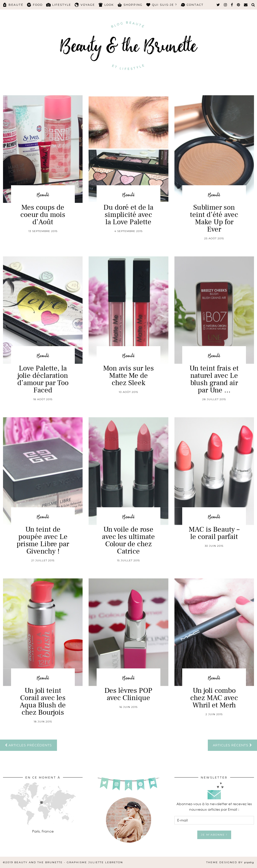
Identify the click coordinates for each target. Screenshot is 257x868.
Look (109, 5)
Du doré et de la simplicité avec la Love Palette (128, 215)
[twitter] (218, 5)
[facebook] (232, 5)
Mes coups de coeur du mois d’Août (43, 215)
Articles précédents (28, 745)
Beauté (16, 5)
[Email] (246, 5)
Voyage (88, 5)
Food (38, 5)
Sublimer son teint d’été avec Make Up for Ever (214, 218)
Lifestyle (62, 5)
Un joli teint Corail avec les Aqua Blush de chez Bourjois (43, 701)
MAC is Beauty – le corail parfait (214, 533)
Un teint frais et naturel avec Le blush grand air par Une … (214, 379)
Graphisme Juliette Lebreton (95, 862)
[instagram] (226, 5)
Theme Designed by (230, 862)
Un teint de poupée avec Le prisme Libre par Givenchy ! (43, 540)
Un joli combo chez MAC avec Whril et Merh (214, 698)
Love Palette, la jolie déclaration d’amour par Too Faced (43, 379)
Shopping (133, 5)
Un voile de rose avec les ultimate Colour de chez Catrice (128, 540)
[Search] (253, 5)
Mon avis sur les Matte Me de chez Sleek (128, 376)
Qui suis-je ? (165, 5)
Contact (195, 5)
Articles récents (232, 745)
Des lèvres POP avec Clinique (128, 694)
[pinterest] (239, 5)
